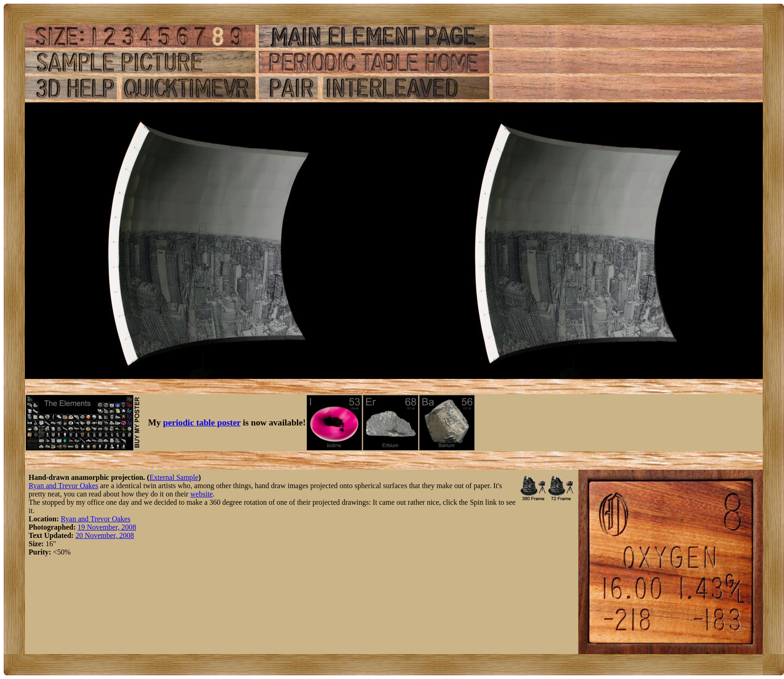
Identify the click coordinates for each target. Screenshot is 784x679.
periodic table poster (202, 422)
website (202, 494)
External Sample (174, 477)
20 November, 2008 (105, 535)
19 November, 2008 (107, 527)
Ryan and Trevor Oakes (63, 486)
